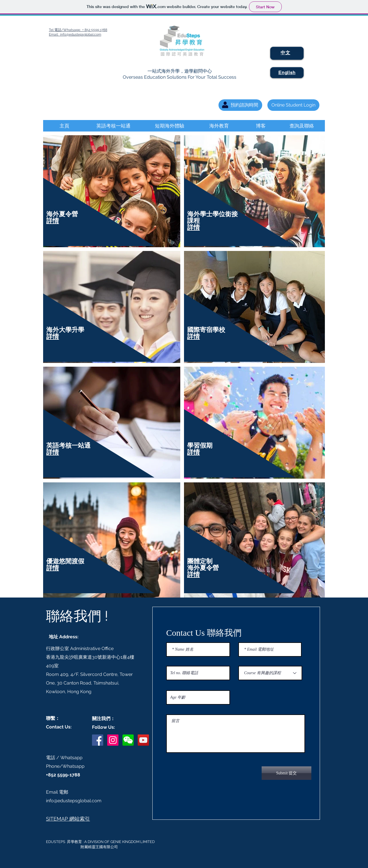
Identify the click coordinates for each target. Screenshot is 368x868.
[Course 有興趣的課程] (270, 673)
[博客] (261, 126)
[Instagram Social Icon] (113, 740)
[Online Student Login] (293, 105)
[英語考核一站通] (113, 126)
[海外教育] (219, 126)
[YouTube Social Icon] (143, 740)
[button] (128, 740)
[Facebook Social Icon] (98, 740)
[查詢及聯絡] (302, 126)
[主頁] (64, 126)
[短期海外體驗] (169, 126)
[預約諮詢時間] (240, 105)
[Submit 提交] (286, 773)
